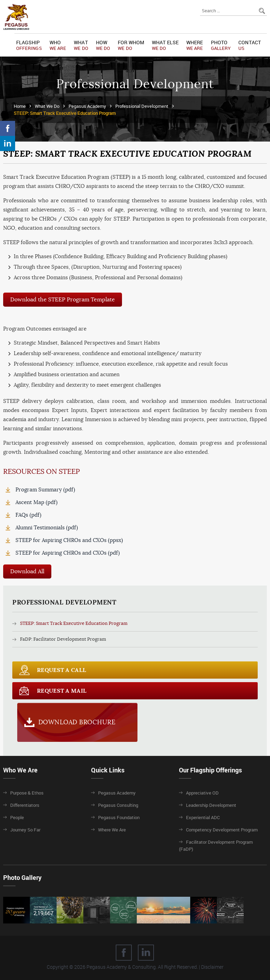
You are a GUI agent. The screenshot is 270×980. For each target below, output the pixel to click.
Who (58, 45)
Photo (221, 45)
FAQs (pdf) (28, 515)
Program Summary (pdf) (45, 489)
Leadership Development (211, 805)
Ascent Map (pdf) (37, 502)
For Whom (131, 45)
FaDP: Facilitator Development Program (63, 639)
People (17, 817)
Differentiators (25, 805)
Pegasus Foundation (119, 817)
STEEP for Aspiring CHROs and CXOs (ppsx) (69, 540)
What (81, 45)
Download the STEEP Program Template (63, 300)
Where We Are (112, 830)
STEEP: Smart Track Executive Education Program (74, 623)
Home (20, 106)
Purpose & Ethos (27, 793)
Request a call (62, 670)
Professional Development (142, 106)
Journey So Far (25, 830)
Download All (27, 571)
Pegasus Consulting (118, 805)
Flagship (29, 45)
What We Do (47, 106)
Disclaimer (212, 967)
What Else (165, 45)
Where (195, 45)
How (103, 45)
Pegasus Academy (87, 106)
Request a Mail (62, 691)
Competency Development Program (222, 830)
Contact (250, 45)
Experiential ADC (203, 817)
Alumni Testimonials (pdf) (47, 527)
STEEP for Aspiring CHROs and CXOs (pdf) (68, 553)
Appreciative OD (202, 793)
